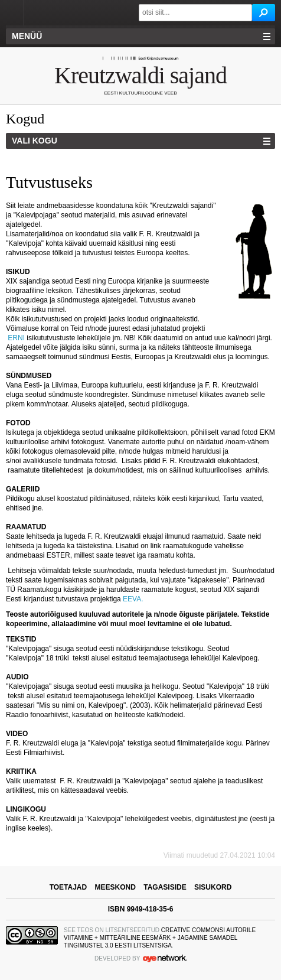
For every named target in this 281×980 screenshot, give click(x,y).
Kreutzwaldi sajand (140, 75)
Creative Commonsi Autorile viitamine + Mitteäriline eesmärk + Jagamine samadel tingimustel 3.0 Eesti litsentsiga (160, 938)
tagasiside (165, 887)
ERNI (16, 338)
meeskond (115, 887)
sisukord (213, 887)
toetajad (68, 887)
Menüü (27, 36)
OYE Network (165, 958)
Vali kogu (35, 141)
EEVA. (134, 599)
